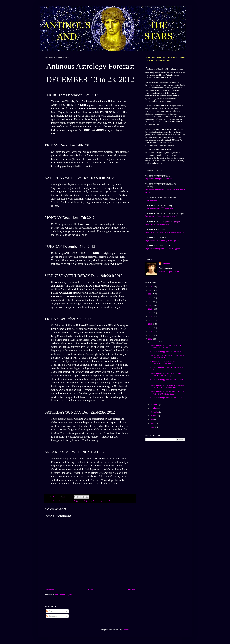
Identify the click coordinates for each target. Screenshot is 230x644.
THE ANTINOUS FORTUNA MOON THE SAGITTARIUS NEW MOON (167, 387)
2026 (151, 287)
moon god (106, 501)
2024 (151, 294)
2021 (151, 305)
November (155, 405)
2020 (151, 309)
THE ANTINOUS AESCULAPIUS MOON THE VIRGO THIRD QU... (167, 393)
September (155, 412)
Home (91, 590)
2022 (151, 302)
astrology (74, 501)
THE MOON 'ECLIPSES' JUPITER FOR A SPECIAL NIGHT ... (167, 356)
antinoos (60, 501)
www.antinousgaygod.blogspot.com (159, 208)
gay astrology (83, 501)
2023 (151, 298)
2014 (151, 332)
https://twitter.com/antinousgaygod (159, 224)
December (155, 342)
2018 (151, 316)
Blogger (125, 630)
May (153, 427)
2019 (151, 313)
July (152, 419)
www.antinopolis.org (153, 200)
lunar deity (98, 501)
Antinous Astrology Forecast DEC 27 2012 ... (168, 352)
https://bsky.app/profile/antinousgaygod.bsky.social (165, 232)
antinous (67, 501)
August (154, 416)
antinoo (54, 501)
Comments (52, 616)
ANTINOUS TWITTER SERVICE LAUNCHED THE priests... (164, 362)
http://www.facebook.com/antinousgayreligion (163, 216)
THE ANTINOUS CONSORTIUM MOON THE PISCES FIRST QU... (167, 375)
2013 (151, 335)
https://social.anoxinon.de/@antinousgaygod (162, 241)
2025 (151, 290)
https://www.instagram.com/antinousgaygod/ (163, 249)
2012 (151, 339)
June (153, 423)
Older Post (131, 590)
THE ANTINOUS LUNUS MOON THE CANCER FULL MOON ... (166, 347)
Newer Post (50, 590)
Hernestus (166, 264)
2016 (151, 324)
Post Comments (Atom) (64, 594)
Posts (50, 611)
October (154, 408)
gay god (91, 501)
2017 (151, 320)
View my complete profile (169, 272)
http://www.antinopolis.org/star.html (159, 179)
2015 (151, 328)
